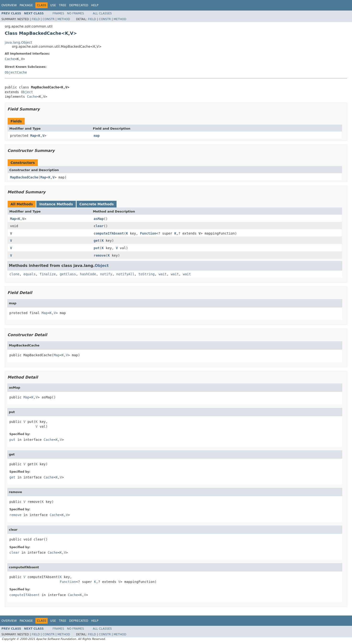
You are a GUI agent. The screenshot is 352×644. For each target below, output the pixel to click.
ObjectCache (16, 72)
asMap (99, 219)
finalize (47, 274)
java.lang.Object (18, 42)
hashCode (88, 274)
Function (148, 233)
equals (30, 274)
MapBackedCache (24, 177)
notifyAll (125, 274)
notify (106, 274)
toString (147, 274)
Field (36, 19)
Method (64, 19)
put (97, 248)
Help (95, 5)
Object (27, 92)
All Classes (102, 13)
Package (26, 5)
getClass (68, 274)
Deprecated (79, 5)
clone (14, 274)
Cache (10, 59)
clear (99, 226)
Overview (9, 5)
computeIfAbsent (109, 233)
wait (163, 274)
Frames (59, 13)
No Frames (75, 13)
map (97, 136)
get (97, 241)
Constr (49, 19)
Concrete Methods (97, 204)
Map (33, 136)
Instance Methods (56, 204)
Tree (63, 5)
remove (100, 255)
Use (53, 5)
